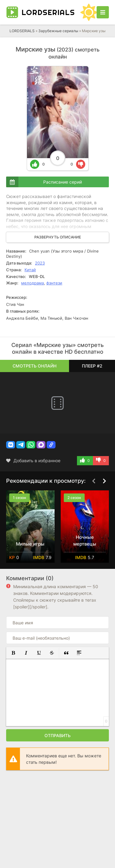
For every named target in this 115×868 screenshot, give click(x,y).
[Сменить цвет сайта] (89, 12)
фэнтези (54, 283)
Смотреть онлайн (34, 366)
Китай (30, 270)
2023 (40, 263)
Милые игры (30, 544)
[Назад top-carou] (94, 481)
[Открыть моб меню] (103, 12)
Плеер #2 (92, 366)
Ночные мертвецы (85, 541)
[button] (11, 445)
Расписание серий (63, 182)
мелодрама (33, 283)
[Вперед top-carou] (104, 481)
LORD (48, 12)
